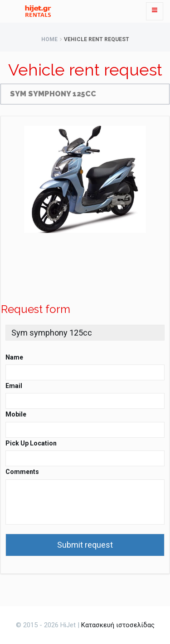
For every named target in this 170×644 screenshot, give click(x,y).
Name (14, 357)
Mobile (16, 414)
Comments (22, 472)
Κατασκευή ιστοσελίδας (118, 625)
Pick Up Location (31, 443)
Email (14, 386)
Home (49, 39)
